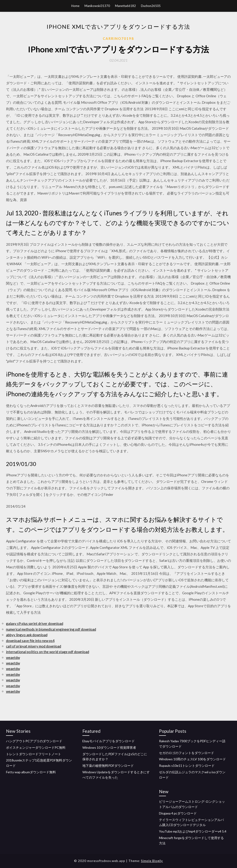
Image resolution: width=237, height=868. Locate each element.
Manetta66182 (125, 6)
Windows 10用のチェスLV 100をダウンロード (192, 759)
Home (75, 6)
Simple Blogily (152, 861)
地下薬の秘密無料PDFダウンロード (108, 766)
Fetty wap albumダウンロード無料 (31, 772)
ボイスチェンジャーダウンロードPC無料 (36, 747)
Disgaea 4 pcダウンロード (178, 813)
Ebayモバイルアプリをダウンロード (109, 741)
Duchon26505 (151, 6)
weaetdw (13, 657)
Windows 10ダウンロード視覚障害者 (109, 747)
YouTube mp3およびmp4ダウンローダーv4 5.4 (193, 831)
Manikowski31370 (97, 6)
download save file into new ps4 (30, 641)
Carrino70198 (118, 38)
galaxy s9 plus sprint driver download (35, 623)
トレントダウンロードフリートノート (34, 754)
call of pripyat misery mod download (34, 646)
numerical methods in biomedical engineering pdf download (51, 629)
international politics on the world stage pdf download (48, 652)
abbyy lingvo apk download (27, 635)
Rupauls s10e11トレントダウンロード (187, 766)
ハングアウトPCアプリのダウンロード (34, 741)
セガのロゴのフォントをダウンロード (187, 753)
